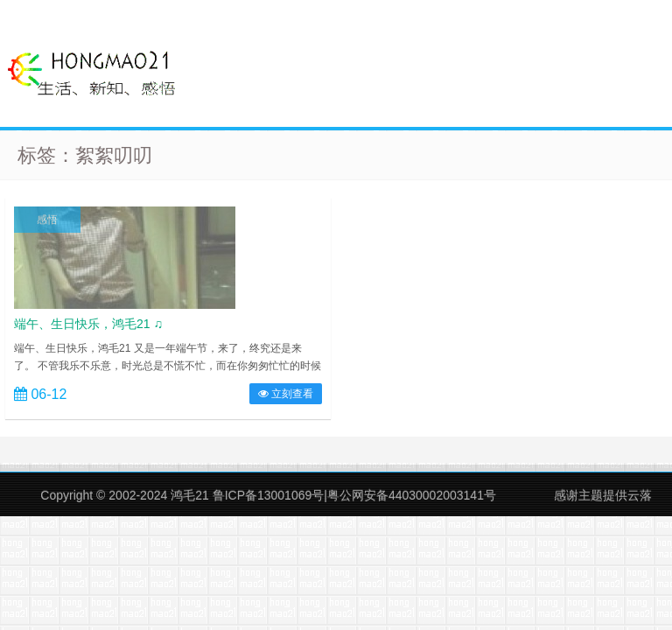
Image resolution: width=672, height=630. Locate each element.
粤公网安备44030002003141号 (412, 495)
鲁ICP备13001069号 (269, 495)
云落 (640, 495)
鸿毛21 (190, 495)
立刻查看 (286, 394)
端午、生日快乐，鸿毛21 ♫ (88, 324)
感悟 (47, 220)
